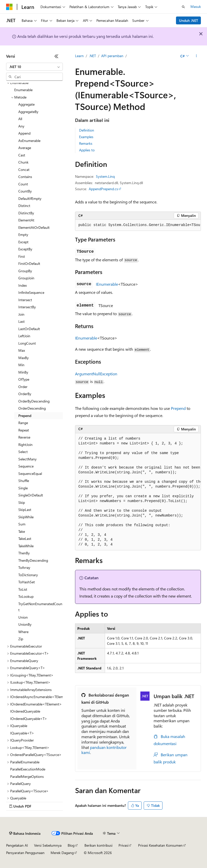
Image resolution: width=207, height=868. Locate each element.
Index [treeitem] (23, 285)
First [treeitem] (22, 256)
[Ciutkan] (56, 56)
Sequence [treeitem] (26, 466)
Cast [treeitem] (22, 155)
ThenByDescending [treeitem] (33, 560)
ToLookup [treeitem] (26, 596)
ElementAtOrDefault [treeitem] (34, 227)
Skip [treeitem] (22, 502)
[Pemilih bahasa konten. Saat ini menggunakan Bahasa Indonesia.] (25, 833)
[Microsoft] (9, 7)
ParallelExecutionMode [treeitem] (28, 769)
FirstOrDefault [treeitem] (29, 263)
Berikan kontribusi (98, 845)
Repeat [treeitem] (24, 430)
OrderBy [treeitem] (25, 394)
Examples (86, 137)
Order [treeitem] (23, 387)
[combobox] (34, 67)
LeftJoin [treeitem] (24, 336)
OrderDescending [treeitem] (32, 408)
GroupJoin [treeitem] (26, 278)
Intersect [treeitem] (25, 300)
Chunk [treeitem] (23, 162)
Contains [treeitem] (25, 177)
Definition (87, 130)
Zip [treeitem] (21, 639)
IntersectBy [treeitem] (27, 307)
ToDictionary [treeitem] (28, 575)
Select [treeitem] (23, 452)
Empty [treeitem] (23, 235)
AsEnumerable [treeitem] (29, 141)
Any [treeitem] (21, 126)
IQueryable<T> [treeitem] (22, 733)
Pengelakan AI (17, 845)
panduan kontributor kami (104, 750)
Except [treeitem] (23, 242)
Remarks (86, 143)
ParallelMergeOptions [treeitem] (27, 776)
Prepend (178, 408)
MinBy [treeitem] (23, 372)
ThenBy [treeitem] (24, 553)
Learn (79, 56)
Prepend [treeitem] (25, 416)
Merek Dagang (62, 853)
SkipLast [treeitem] (25, 510)
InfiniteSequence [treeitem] (31, 292)
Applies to (87, 150)
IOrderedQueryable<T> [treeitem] (29, 719)
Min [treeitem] (21, 365)
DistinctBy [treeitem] (26, 213)
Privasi (123, 845)
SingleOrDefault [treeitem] (31, 495)
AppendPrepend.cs (103, 189)
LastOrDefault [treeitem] (29, 329)
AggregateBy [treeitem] (28, 112)
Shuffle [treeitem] (24, 481)
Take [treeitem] (22, 531)
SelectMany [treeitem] (27, 459)
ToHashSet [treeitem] (27, 582)
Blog (71, 845)
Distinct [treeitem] (24, 206)
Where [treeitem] (23, 632)
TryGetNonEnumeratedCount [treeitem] (40, 607)
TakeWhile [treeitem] (26, 546)
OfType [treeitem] (24, 379)
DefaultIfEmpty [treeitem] (30, 198)
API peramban (112, 56)
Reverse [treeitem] (24, 437)
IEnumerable (107, 284)
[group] (138, 225)
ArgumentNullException (96, 374)
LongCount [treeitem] (27, 343)
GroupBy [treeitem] (25, 271)
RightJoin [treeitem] (25, 445)
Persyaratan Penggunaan (25, 853)
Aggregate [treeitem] (26, 104)
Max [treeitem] (22, 350)
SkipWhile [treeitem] (26, 517)
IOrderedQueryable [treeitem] (25, 711)
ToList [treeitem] (23, 589)
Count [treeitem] (23, 184)
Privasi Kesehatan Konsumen (160, 845)
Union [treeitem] (23, 617)
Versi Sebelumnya (48, 845)
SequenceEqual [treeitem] (30, 473)
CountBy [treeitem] (25, 191)
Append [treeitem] (24, 133)
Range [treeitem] (23, 423)
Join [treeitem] (21, 314)
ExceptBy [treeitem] (25, 249)
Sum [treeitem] (22, 524)
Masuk (196, 6)
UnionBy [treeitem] (25, 624)
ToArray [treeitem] (24, 567)
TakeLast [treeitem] (25, 539)
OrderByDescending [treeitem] (34, 401)
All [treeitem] (20, 119)
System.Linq (105, 176)
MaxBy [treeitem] (24, 358)
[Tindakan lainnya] (196, 56)
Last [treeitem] (21, 321)
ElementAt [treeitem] (26, 220)
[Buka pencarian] (183, 7)
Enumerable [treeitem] (23, 90)
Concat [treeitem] (24, 170)
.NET (92, 56)
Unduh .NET (189, 20)
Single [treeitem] (23, 488)
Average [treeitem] (25, 148)
